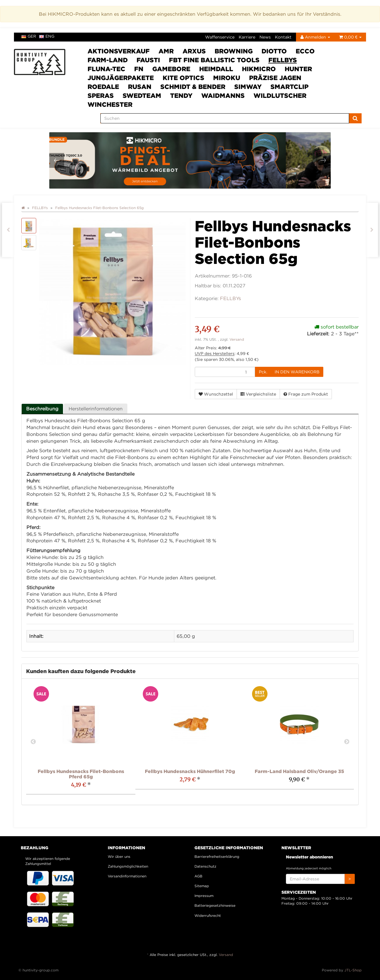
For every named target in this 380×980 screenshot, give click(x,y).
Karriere (247, 37)
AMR (166, 51)
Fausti (148, 60)
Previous (33, 742)
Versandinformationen (127, 876)
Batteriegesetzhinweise (215, 905)
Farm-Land (108, 60)
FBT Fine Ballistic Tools (214, 60)
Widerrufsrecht (208, 916)
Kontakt (283, 37)
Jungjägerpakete (121, 78)
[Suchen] (225, 118)
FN (139, 69)
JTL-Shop (353, 970)
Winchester (110, 104)
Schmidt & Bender (193, 87)
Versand (237, 339)
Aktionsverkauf (119, 51)
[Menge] (225, 372)
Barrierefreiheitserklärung (217, 856)
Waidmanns (223, 95)
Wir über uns (119, 856)
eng (47, 36)
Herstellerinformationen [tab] (96, 409)
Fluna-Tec (106, 69)
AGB (198, 876)
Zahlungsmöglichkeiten (128, 866)
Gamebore (171, 69)
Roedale (103, 87)
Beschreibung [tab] (42, 409)
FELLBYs (283, 60)
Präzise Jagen (275, 78)
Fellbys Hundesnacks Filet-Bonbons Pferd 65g (81, 774)
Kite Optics (183, 78)
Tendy (181, 95)
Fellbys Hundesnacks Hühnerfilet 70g (190, 771)
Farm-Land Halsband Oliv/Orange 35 (299, 771)
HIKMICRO (259, 69)
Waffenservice (220, 37)
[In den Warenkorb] (297, 372)
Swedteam (142, 95)
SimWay (248, 87)
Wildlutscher (280, 95)
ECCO (305, 51)
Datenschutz (205, 866)
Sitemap (202, 886)
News (265, 37)
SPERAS (101, 95)
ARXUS (194, 51)
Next (347, 742)
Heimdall (216, 69)
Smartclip (289, 87)
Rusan (140, 87)
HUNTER (298, 69)
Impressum (204, 896)
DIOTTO (274, 51)
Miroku (227, 78)
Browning (234, 51)
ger (29, 36)
